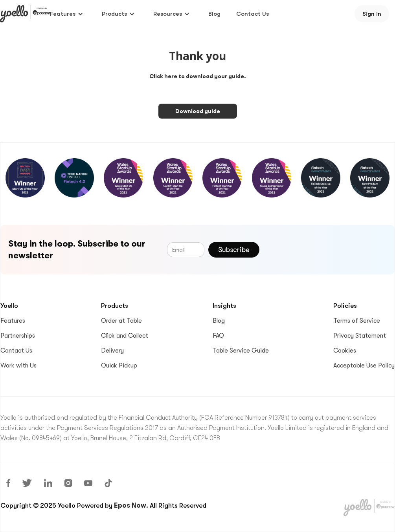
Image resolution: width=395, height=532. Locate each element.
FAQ (218, 336)
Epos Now (130, 505)
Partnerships (18, 336)
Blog (214, 14)
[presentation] (327, 248)
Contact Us (253, 14)
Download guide (198, 111)
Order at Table (121, 321)
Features (13, 321)
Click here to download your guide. (198, 76)
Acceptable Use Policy (364, 366)
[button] (67, 14)
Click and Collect (125, 336)
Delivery (112, 351)
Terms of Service (357, 321)
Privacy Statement (360, 336)
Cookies (345, 351)
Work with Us (18, 366)
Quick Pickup (119, 366)
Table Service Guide (241, 351)
